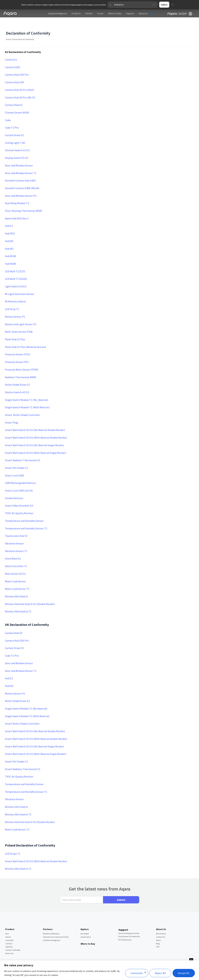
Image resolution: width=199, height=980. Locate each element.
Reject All (160, 973)
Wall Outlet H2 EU (15, 564)
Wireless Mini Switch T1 (18, 602)
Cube (8, 111)
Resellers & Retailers (51, 924)
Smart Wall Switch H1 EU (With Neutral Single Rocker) (36, 443)
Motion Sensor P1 (15, 307)
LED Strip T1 (12, 300)
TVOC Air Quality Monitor (19, 504)
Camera (9, 934)
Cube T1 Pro (12, 118)
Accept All (184, 973)
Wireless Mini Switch (16, 587)
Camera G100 (12, 58)
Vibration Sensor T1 (16, 542)
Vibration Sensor (14, 534)
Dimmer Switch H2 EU (17, 141)
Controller (9, 931)
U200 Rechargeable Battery (20, 473)
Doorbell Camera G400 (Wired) (22, 179)
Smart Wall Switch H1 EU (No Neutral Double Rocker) (35, 421)
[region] (99, 970)
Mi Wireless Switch (15, 292)
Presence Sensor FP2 (17, 353)
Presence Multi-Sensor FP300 (21, 360)
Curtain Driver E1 (14, 126)
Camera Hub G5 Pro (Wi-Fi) (20, 88)
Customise (137, 973)
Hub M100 (10, 247)
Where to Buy (88, 934)
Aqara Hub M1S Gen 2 (17, 209)
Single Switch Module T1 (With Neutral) (27, 398)
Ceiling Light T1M (15, 133)
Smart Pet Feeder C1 (17, 458)
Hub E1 (9, 216)
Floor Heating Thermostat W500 (23, 201)
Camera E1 (11, 50)
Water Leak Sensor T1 (17, 579)
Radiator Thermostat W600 (20, 368)
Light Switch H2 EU (16, 277)
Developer (85, 924)
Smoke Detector (14, 489)
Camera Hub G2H (15, 73)
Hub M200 (10, 254)
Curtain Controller (13, 941)
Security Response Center (129, 924)
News (158, 931)
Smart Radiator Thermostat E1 (23, 451)
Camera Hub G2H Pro (17, 65)
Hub (7, 924)
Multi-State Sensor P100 (19, 322)
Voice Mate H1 (13, 549)
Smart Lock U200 (14, 466)
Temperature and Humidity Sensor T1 (26, 519)
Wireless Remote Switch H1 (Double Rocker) (30, 595)
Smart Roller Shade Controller (22, 405)
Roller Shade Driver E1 (17, 375)
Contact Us (161, 927)
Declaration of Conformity (129, 927)
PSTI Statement (125, 930)
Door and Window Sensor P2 (21, 186)
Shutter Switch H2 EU (17, 383)
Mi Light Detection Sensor (20, 285)
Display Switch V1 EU (17, 148)
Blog (158, 934)
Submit (121, 890)
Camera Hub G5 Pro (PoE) (19, 80)
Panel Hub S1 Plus (15, 330)
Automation (86, 927)
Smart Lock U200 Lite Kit (19, 481)
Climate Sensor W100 (17, 103)
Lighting (9, 937)
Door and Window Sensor (19, 156)
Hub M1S (10, 224)
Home (9, 30)
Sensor (8, 927)
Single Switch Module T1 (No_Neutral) (27, 390)
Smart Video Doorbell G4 (19, 496)
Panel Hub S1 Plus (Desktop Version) (25, 337)
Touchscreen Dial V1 (16, 526)
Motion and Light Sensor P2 (21, 315)
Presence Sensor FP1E (17, 345)
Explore (85, 920)
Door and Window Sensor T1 (21, 164)
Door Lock (9, 944)
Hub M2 (9, 232)
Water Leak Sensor (15, 572)
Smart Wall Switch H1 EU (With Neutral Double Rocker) (36, 428)
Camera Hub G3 (14, 95)
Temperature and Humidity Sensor (24, 511)
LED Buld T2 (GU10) (16, 269)
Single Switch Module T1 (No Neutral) (26, 699)
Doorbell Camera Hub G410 (20, 171)
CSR (158, 937)
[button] (152, 4)
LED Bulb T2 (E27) (15, 262)
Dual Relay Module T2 (17, 194)
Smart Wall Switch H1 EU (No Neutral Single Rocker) (34, 436)
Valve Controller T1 (16, 557)
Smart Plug (11, 413)
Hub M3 (9, 239)
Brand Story (161, 924)
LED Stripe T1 (13, 844)
